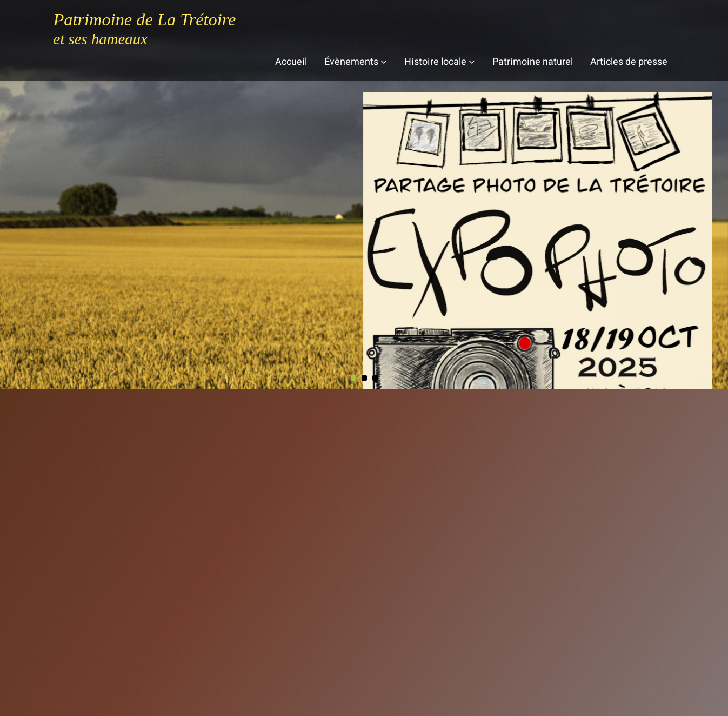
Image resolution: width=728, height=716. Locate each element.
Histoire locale (440, 62)
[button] (353, 378)
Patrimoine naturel (533, 62)
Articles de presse (629, 62)
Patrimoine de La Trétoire (145, 19)
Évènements (356, 62)
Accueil (291, 62)
